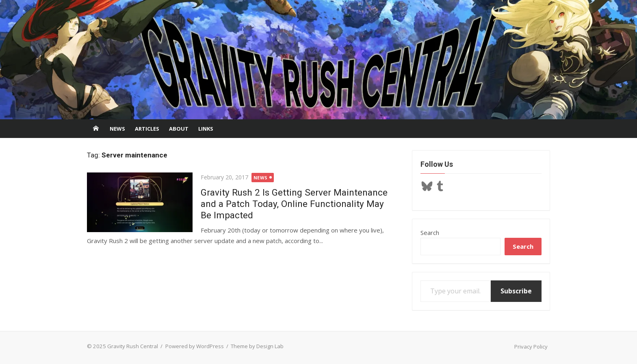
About (179, 129)
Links (206, 129)
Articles (147, 129)
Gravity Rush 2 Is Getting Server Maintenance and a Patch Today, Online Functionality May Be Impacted (294, 204)
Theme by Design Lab (257, 346)
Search (430, 233)
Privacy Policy (531, 347)
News (117, 129)
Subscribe (516, 291)
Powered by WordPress (195, 346)
